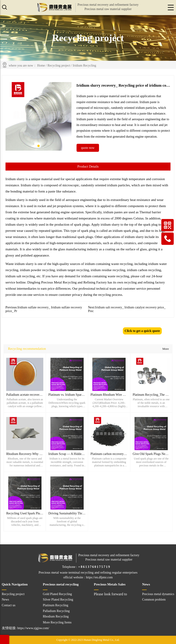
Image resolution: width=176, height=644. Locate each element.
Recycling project (59, 65)
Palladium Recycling (56, 611)
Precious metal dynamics (158, 594)
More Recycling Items (57, 622)
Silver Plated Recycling (58, 600)
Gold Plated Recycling (57, 594)
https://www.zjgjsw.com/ (33, 628)
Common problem (154, 600)
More (165, 349)
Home (41, 65)
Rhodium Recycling (56, 616)
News (5, 600)
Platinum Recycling (56, 605)
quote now (88, 148)
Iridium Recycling (84, 65)
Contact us (9, 605)
